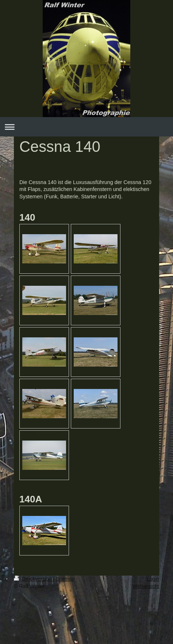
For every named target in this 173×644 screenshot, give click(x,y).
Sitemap (65, 579)
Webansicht (146, 586)
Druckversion (33, 579)
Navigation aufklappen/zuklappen (86, 127)
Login (153, 579)
